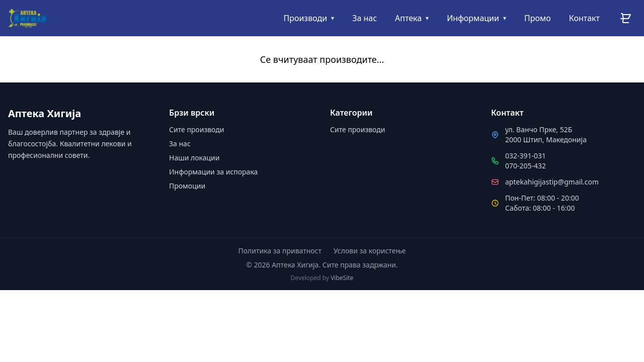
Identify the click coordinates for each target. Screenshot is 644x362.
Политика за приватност (280, 251)
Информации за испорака (213, 172)
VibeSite (342, 278)
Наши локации (194, 158)
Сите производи (196, 129)
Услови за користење (370, 251)
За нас (180, 144)
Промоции (187, 186)
